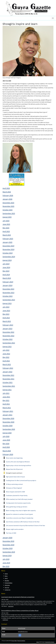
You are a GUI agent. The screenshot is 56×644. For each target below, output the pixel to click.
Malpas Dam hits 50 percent (14, 469)
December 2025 (8, 203)
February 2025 (8, 239)
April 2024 (6, 275)
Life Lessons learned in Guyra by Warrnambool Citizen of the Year (25, 525)
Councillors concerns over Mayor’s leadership (19, 518)
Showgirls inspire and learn (14, 473)
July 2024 (6, 264)
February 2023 (8, 325)
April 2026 (6, 188)
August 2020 (7, 433)
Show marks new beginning (14, 458)
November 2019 (8, 545)
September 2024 (9, 257)
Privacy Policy (14, 641)
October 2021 (8, 382)
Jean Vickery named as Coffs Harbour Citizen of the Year (23, 522)
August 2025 (7, 217)
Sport (6, 578)
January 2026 (7, 199)
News (6, 576)
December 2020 (8, 418)
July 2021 (6, 393)
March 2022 (7, 364)
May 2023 (6, 314)
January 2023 (7, 329)
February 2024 (8, 282)
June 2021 (6, 397)
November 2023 (8, 293)
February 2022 (8, 368)
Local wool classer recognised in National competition (18, 597)
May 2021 (6, 400)
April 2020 (6, 447)
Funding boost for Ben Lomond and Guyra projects (21, 480)
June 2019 (6, 563)
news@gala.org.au (23, 632)
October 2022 (8, 339)
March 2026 (7, 192)
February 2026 (8, 195)
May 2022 (6, 357)
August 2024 (7, 260)
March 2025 (7, 235)
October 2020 (8, 426)
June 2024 (6, 267)
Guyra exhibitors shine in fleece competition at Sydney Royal (20, 610)
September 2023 (9, 300)
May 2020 (6, 444)
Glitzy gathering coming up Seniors (16, 507)
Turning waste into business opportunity (18, 503)
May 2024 (6, 271)
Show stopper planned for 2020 (15, 492)
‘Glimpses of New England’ (14, 488)
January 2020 (7, 538)
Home (6, 574)
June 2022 (6, 354)
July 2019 (6, 559)
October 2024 (8, 253)
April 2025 (6, 231)
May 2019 (6, 566)
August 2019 (7, 555)
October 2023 (8, 296)
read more (11, 606)
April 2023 (6, 318)
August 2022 (7, 347)
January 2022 (7, 372)
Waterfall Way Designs (50, 642)
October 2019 (8, 548)
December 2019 (8, 541)
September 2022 (9, 343)
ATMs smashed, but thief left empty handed (19, 499)
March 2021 (7, 408)
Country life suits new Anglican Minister (18, 462)
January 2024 (7, 285)
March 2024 (7, 278)
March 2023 (7, 321)
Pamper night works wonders (15, 529)
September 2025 (9, 213)
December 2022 (8, 332)
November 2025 (8, 206)
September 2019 (9, 552)
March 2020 (7, 451)
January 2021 (7, 415)
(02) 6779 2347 (22, 628)
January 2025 (7, 242)
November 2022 (8, 336)
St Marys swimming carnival (14, 484)
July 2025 (6, 221)
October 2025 (8, 210)
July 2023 (6, 307)
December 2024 (8, 246)
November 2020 (8, 422)
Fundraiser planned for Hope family (17, 495)
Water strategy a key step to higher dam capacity (21, 510)
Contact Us (8, 590)
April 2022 (6, 361)
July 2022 (6, 350)
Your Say (7, 587)
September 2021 (9, 386)
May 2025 (6, 228)
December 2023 (8, 289)
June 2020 (6, 440)
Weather (7, 581)
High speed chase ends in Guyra (15, 477)
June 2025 (6, 224)
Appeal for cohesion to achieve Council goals (19, 514)
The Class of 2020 (11, 533)
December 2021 (8, 375)
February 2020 (8, 454)
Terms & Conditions (21, 641)
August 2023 (7, 303)
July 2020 (6, 436)
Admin (38, 642)
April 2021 (6, 404)
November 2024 (8, 249)
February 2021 (8, 411)
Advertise (7, 585)
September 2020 (9, 429)
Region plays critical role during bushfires (18, 465)
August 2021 (7, 390)
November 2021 (8, 379)
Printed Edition (9, 583)
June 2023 (6, 311)
